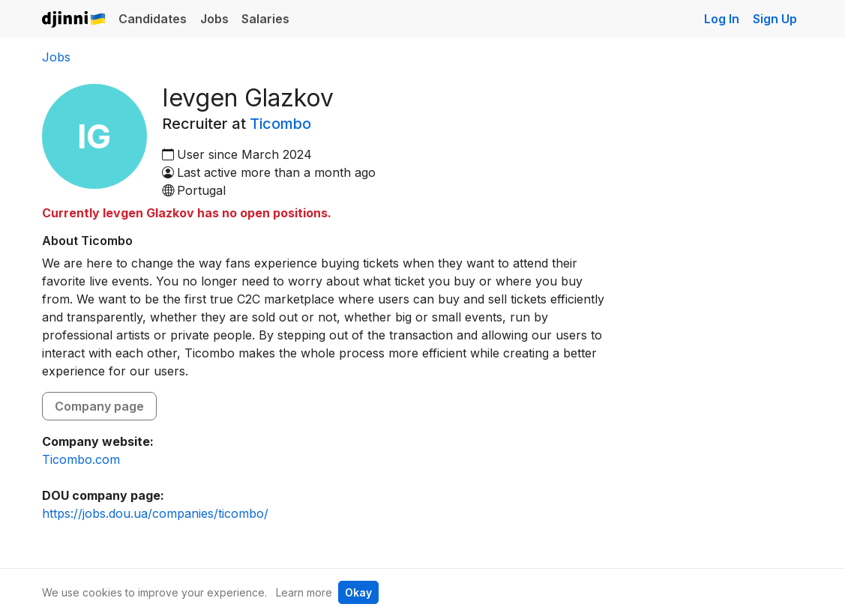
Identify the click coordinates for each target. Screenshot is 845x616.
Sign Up (775, 19)
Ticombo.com (81, 459)
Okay (358, 592)
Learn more (304, 592)
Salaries (265, 19)
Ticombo (280, 124)
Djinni (74, 20)
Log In (722, 19)
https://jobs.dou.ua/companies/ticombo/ (155, 513)
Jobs (214, 19)
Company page (99, 406)
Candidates (153, 19)
